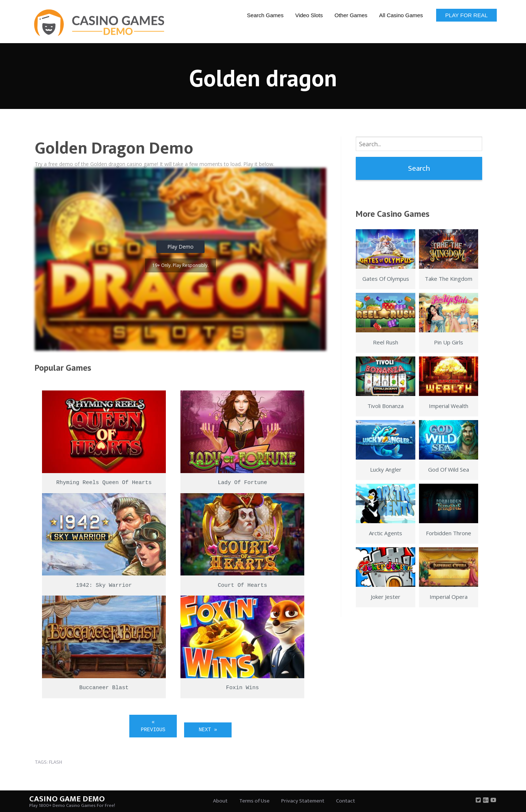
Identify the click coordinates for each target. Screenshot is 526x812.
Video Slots (309, 15)
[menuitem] (265, 15)
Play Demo (180, 247)
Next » (208, 730)
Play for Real (466, 15)
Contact (346, 801)
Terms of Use (254, 801)
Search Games (265, 15)
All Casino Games (401, 15)
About (220, 801)
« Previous (153, 726)
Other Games (351, 15)
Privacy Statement (303, 801)
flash (56, 762)
